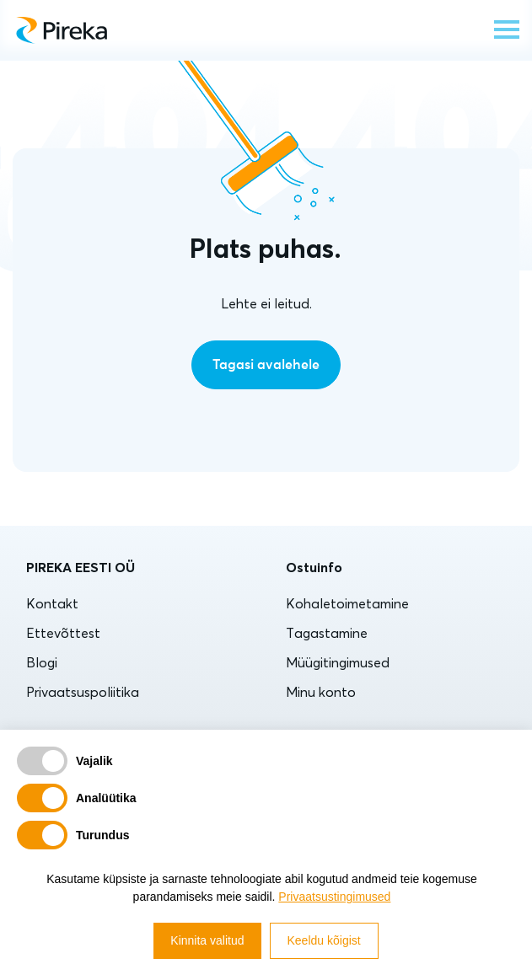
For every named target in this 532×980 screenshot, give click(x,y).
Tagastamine (327, 633)
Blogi (42, 662)
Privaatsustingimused (334, 897)
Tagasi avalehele (266, 365)
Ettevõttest (63, 633)
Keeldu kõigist (324, 940)
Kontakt (52, 603)
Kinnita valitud (207, 940)
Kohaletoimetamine (347, 603)
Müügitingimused (338, 662)
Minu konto (321, 692)
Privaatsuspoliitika (83, 692)
